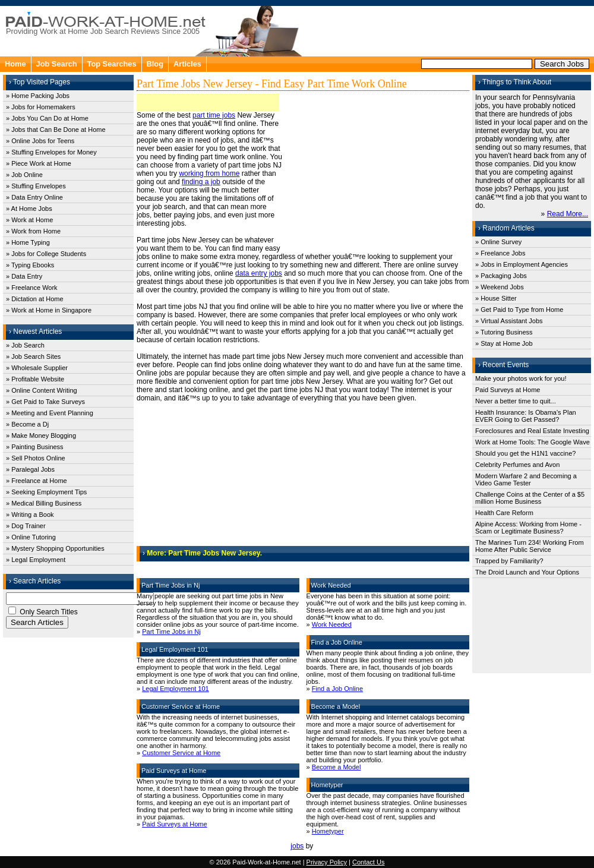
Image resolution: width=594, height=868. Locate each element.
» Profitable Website (35, 379)
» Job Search (25, 345)
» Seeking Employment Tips (46, 492)
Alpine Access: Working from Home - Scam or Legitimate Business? (528, 528)
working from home (209, 173)
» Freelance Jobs (500, 253)
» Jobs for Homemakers (41, 107)
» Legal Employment (36, 560)
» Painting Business (35, 447)
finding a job (201, 182)
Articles (187, 64)
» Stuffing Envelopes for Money (51, 152)
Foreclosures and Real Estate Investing (532, 431)
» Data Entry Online (34, 197)
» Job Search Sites (33, 356)
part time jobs (214, 115)
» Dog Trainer (26, 526)
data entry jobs (259, 273)
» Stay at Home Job (504, 343)
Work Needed (332, 624)
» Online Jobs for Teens (40, 141)
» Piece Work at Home (39, 163)
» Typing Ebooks (30, 265)
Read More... (568, 214)
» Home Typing (28, 242)
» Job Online (24, 175)
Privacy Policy (327, 862)
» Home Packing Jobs (38, 96)
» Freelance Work (32, 288)
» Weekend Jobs (500, 287)
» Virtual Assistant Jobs (509, 321)
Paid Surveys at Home (174, 824)
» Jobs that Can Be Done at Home (56, 130)
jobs (297, 846)
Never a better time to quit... (516, 401)
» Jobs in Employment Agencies (522, 264)
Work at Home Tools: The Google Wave (533, 442)
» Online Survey (498, 242)
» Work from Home (33, 231)
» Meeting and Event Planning (50, 413)
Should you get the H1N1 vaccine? (525, 453)
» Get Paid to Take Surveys (45, 402)
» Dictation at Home (35, 299)
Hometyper (328, 831)
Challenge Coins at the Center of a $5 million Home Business (530, 498)
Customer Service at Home (181, 753)
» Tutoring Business (504, 332)
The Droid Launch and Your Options (527, 572)
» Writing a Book (30, 515)
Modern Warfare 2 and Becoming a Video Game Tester (526, 479)
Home (15, 64)
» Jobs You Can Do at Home (47, 118)
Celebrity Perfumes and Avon (517, 465)
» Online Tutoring (31, 537)
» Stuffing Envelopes (36, 186)
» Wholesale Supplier (37, 368)
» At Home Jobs (29, 209)
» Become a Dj (27, 424)
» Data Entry (24, 276)
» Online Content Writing (42, 390)
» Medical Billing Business (44, 503)
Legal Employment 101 (176, 689)
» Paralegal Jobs (30, 469)
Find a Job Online (337, 689)
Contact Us (368, 862)
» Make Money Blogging (41, 435)
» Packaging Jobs (501, 276)
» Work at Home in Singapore (49, 310)
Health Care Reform (504, 513)
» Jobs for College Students (46, 254)
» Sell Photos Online (36, 458)
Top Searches (112, 64)
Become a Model (337, 767)
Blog (155, 64)
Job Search (57, 64)
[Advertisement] (449, 30)
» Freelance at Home (37, 481)
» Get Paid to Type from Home (519, 310)
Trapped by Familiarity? (509, 561)
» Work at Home (29, 220)
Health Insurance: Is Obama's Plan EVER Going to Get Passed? (526, 416)
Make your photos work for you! (521, 378)
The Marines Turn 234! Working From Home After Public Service (530, 546)
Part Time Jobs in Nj (171, 632)
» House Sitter (496, 298)
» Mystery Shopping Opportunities (55, 548)
